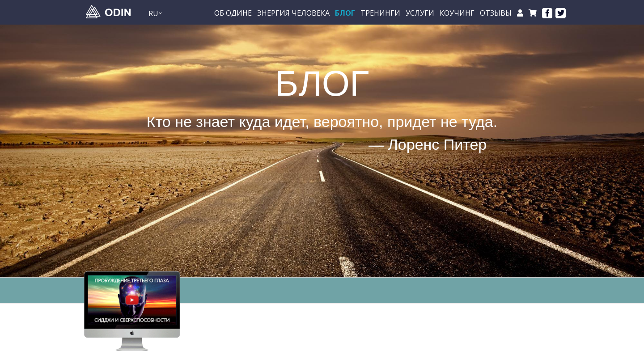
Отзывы (496, 13)
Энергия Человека (293, 13)
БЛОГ (345, 13)
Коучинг (457, 13)
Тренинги (380, 13)
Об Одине (233, 13)
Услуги (420, 13)
